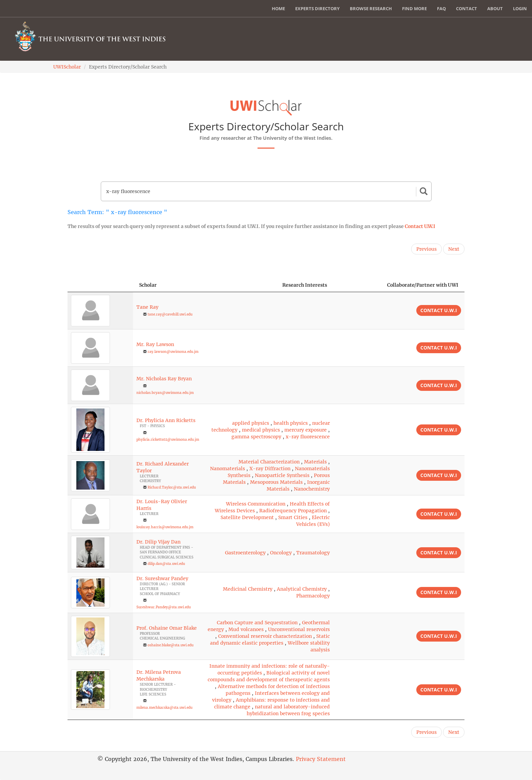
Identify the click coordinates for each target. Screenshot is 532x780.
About (495, 8)
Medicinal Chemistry (248, 589)
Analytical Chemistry (302, 589)
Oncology (281, 553)
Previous (426, 249)
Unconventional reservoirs (299, 629)
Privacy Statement (321, 759)
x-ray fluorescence (308, 437)
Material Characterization (269, 462)
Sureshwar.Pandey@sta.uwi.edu (164, 607)
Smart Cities (293, 517)
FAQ (441, 8)
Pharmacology (313, 596)
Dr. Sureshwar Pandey (162, 578)
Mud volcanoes (246, 629)
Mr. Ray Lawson (155, 344)
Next (454, 249)
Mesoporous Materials (276, 482)
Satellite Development (247, 517)
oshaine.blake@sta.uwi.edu (170, 645)
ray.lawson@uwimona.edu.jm (173, 352)
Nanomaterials (227, 469)
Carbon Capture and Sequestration (257, 623)
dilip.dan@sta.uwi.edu (166, 564)
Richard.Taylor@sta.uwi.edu (172, 487)
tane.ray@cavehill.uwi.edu (170, 314)
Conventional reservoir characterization (265, 636)
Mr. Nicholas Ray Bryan (164, 379)
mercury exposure (306, 430)
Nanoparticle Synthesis (282, 475)
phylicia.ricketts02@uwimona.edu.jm (168, 440)
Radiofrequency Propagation (293, 511)
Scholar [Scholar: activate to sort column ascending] (148, 285)
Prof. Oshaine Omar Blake (167, 628)
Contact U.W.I (420, 226)
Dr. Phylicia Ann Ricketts (166, 420)
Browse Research (371, 8)
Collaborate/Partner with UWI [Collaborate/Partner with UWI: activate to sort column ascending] (423, 285)
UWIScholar (67, 67)
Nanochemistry (312, 489)
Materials (315, 462)
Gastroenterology (245, 553)
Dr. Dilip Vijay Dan (158, 542)
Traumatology (313, 553)
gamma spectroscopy (256, 437)
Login (520, 8)
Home (278, 8)
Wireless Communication (256, 504)
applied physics (251, 423)
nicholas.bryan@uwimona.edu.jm (165, 393)
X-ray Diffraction (270, 469)
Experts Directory (317, 8)
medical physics (261, 430)
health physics (291, 423)
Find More (414, 8)
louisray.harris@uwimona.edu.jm (165, 527)
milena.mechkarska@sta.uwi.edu (164, 708)
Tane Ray (147, 307)
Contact (467, 8)
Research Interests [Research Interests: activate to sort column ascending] (305, 285)
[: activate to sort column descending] (100, 285)
